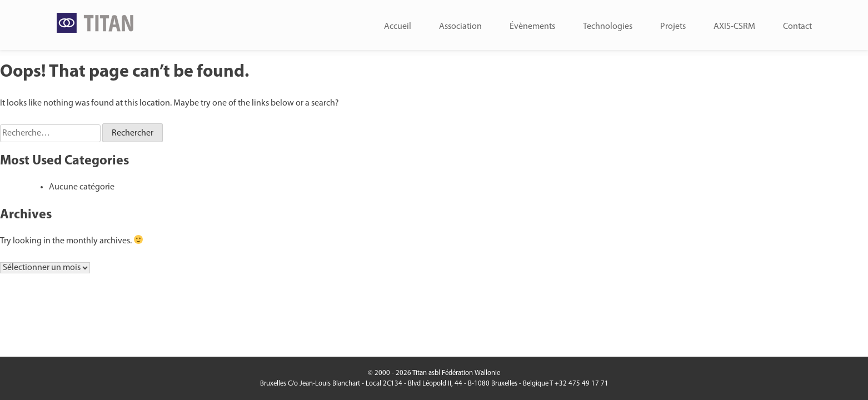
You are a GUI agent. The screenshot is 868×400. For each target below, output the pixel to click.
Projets (673, 27)
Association (460, 27)
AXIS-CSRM (734, 27)
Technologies (608, 27)
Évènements (532, 27)
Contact (797, 27)
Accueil (398, 27)
